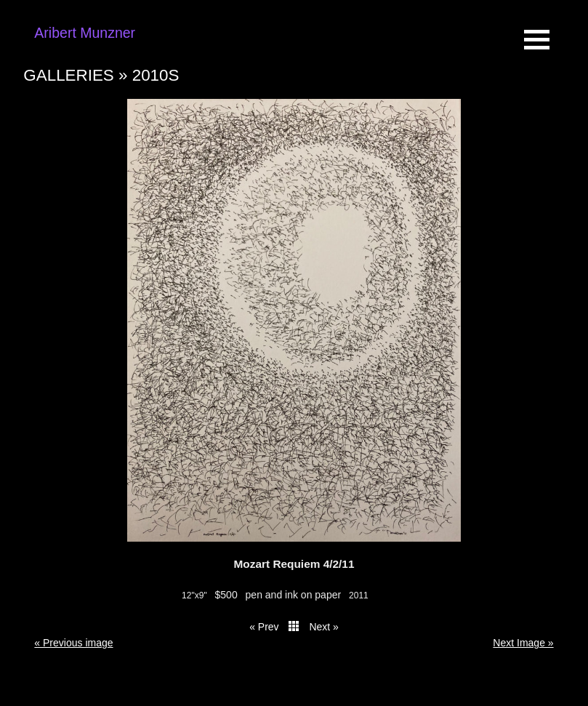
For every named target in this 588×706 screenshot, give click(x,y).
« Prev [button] (264, 627)
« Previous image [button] (73, 643)
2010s (156, 75)
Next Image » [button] (523, 643)
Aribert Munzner (85, 33)
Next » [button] (323, 627)
